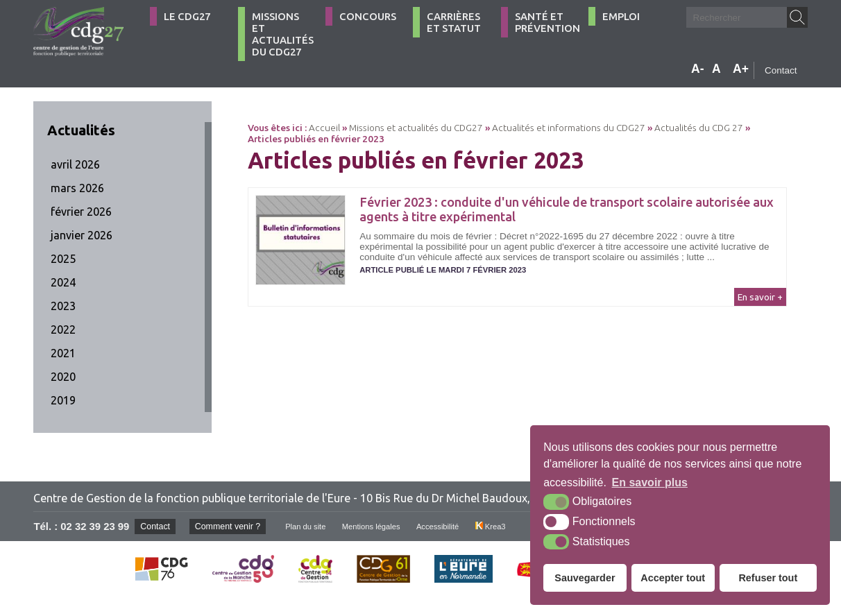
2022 (63, 330)
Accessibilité (457, 527)
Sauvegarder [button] (585, 578)
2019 (63, 400)
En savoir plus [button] (650, 482)
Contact (781, 70)
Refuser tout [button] (768, 578)
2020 (63, 377)
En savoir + (760, 297)
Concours (368, 16)
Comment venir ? (233, 526)
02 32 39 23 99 (95, 527)
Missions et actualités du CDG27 (283, 34)
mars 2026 (77, 188)
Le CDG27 (187, 16)
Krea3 (512, 527)
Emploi (621, 16)
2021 (63, 353)
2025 (63, 259)
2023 (63, 306)
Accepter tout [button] (673, 578)
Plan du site (315, 527)
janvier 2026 (82, 235)
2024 (63, 282)
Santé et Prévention (547, 22)
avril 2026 (75, 164)
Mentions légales (385, 527)
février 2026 (81, 212)
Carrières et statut (454, 22)
